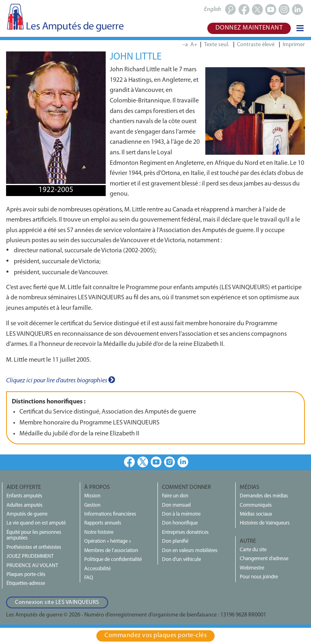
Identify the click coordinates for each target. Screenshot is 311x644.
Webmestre (252, 568)
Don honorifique (180, 523)
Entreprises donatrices (185, 532)
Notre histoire (99, 532)
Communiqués (256, 505)
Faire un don (175, 496)
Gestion (92, 505)
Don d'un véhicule (181, 560)
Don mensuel (176, 505)
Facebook (129, 462)
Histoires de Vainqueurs (265, 523)
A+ (194, 45)
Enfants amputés (24, 496)
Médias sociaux (256, 514)
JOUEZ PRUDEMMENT (30, 556)
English (213, 10)
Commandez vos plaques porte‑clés (155, 635)
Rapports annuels (103, 523)
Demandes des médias (264, 496)
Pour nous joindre (259, 577)
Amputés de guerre (27, 514)
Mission (92, 496)
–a (185, 45)
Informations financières (110, 514)
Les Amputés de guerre (65, 17)
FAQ (89, 578)
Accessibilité (97, 569)
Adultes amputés (24, 505)
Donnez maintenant (249, 28)
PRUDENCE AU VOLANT (32, 566)
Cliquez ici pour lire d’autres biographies (61, 380)
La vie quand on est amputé (36, 523)
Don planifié (175, 541)
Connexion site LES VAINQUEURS (57, 602)
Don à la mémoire (181, 514)
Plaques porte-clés (26, 575)
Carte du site (253, 550)
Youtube (156, 462)
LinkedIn (183, 462)
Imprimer (294, 45)
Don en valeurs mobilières (190, 551)
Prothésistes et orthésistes (34, 547)
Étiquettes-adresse (26, 583)
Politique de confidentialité (113, 560)
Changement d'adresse (264, 559)
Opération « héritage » (108, 541)
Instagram (169, 462)
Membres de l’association (111, 551)
